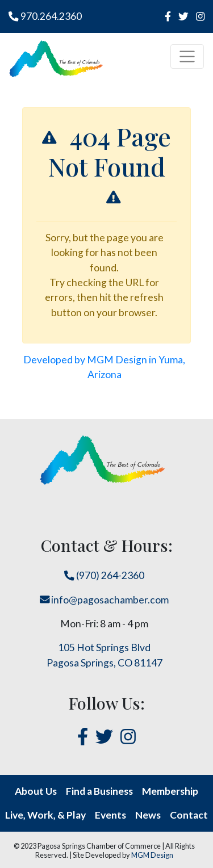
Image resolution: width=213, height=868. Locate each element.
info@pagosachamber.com (105, 600)
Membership (170, 791)
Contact (189, 815)
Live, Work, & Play (45, 815)
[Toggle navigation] (187, 56)
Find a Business (99, 791)
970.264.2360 (45, 16)
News (148, 815)
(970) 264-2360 (104, 575)
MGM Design (152, 855)
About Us (36, 791)
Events (110, 815)
